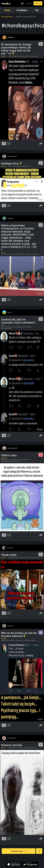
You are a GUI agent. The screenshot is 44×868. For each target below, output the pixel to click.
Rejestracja (38, 3)
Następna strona (19, 851)
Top (37, 10)
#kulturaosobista (6, 328)
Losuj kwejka (40, 852)
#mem (22, 558)
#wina (10, 56)
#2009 (18, 461)
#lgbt (10, 254)
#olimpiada (5, 254)
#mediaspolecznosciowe (8, 461)
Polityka (4, 639)
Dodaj (7, 10)
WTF (2, 325)
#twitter (3, 327)
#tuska (15, 56)
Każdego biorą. (11, 163)
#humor (17, 558)
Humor (3, 166)
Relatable (4, 458)
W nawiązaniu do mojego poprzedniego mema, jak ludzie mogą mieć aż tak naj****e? (16, 49)
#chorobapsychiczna (24, 56)
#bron (10, 166)
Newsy (3, 56)
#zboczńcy (36, 254)
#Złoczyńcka (34, 56)
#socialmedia (5, 460)
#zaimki (29, 327)
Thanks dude (9, 555)
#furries (21, 748)
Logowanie (29, 3)
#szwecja (4, 640)
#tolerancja (10, 327)
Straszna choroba (12, 745)
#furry (17, 748)
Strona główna (7, 16)
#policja (15, 166)
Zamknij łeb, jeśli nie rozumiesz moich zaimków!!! (18, 321)
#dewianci (29, 254)
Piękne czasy (9, 455)
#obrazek (11, 558)
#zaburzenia (14, 460)
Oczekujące (22, 10)
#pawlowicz (19, 640)
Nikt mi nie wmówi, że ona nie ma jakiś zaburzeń (19, 634)
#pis (8, 640)
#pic (26, 558)
